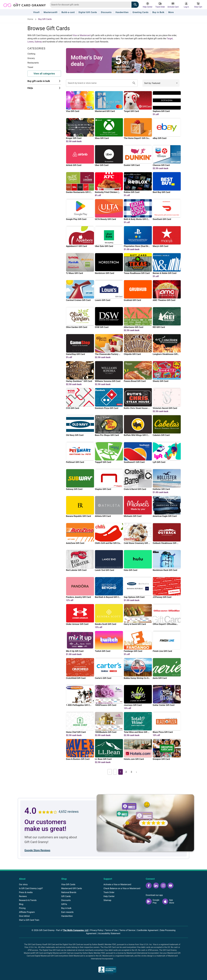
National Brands (69, 892)
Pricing (22, 908)
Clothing (31, 54)
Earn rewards (67, 912)
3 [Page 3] (131, 772)
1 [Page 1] (121, 772)
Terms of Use (111, 930)
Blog (21, 904)
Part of (73, 930)
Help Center (109, 896)
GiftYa (64, 904)
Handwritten (67, 916)
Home (30, 19)
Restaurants (33, 63)
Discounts (66, 900)
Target (170, 39)
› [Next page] (136, 772)
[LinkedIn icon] (156, 886)
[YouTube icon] (170, 886)
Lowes (31, 42)
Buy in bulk (66, 908)
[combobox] (91, 5)
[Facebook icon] (149, 886)
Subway (38, 42)
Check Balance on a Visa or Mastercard (122, 888)
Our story (23, 884)
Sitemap (107, 900)
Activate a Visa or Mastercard (117, 884)
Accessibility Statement (109, 933)
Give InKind (24, 916)
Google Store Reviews (37, 850)
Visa (75, 35)
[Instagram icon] (163, 886)
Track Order (109, 892)
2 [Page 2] (126, 772)
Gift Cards (66, 896)
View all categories (44, 74)
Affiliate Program (27, 912)
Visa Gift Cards (68, 884)
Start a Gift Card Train (29, 920)
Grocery (31, 58)
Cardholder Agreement (148, 930)
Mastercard (85, 35)
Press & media (26, 892)
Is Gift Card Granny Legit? (31, 888)
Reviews (23, 896)
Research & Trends (28, 900)
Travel (30, 67)
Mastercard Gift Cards (72, 888)
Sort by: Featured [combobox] (152, 83)
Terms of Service (127, 930)
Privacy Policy (97, 930)
